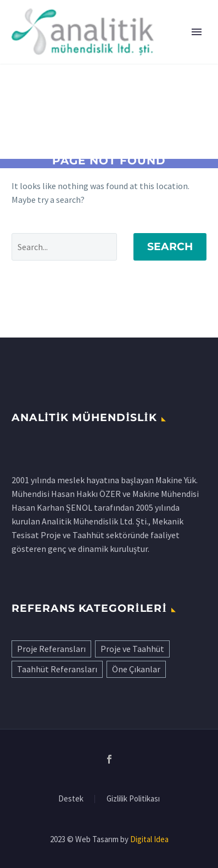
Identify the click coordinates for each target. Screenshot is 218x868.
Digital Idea (149, 839)
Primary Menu (197, 32)
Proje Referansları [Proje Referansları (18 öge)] (51, 649)
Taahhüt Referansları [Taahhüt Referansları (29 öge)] (57, 669)
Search (170, 247)
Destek (71, 799)
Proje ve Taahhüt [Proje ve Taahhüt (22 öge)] (132, 649)
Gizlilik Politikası (133, 799)
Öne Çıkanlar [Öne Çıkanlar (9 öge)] (136, 669)
